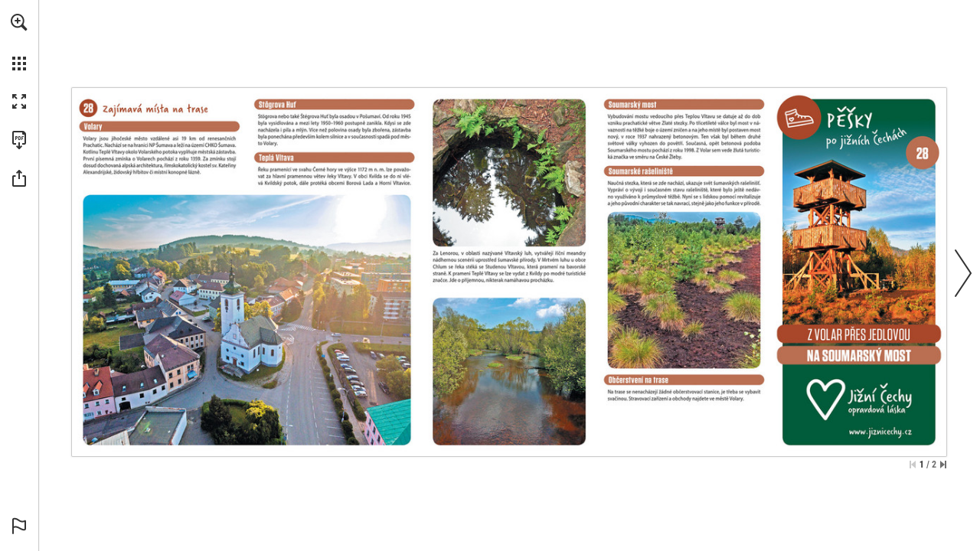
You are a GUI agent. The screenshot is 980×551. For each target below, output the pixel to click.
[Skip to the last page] (943, 465)
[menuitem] (19, 42)
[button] (19, 22)
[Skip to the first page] (913, 465)
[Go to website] (859, 434)
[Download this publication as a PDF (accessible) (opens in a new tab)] (19, 140)
